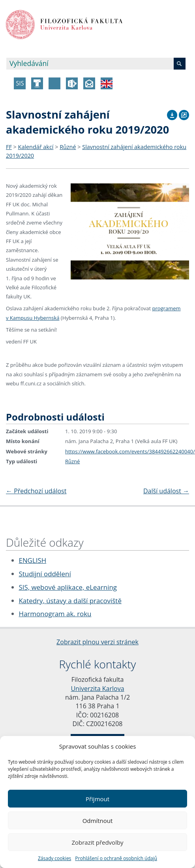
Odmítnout (98, 821)
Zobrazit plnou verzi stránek (97, 642)
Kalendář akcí (36, 147)
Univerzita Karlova (97, 689)
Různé (68, 147)
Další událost (166, 491)
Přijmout (97, 799)
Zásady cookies (54, 858)
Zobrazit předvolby (97, 842)
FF (9, 147)
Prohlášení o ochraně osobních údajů (116, 858)
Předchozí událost (36, 491)
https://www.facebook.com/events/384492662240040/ (130, 451)
